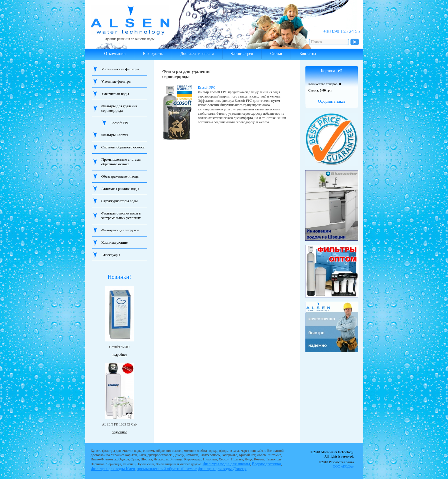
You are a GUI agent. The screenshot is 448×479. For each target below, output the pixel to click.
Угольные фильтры (116, 81)
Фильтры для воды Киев (113, 469)
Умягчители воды (115, 94)
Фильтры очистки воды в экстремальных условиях (121, 215)
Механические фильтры (120, 69)
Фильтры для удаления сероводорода (119, 108)
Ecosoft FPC (120, 123)
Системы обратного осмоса (123, 147)
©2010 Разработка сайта (336, 464)
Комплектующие (115, 242)
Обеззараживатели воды (120, 176)
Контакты (308, 54)
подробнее (119, 355)
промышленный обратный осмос (167, 469)
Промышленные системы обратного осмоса (121, 162)
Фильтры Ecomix (115, 135)
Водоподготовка (266, 464)
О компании (115, 54)
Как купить (153, 54)
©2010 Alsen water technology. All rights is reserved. (332, 454)
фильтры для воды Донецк (222, 469)
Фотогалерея (242, 54)
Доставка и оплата (197, 54)
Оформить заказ (332, 101)
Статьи (276, 54)
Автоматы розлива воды (120, 189)
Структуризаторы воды (120, 201)
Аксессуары (111, 255)
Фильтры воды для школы (226, 464)
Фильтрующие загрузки (120, 230)
